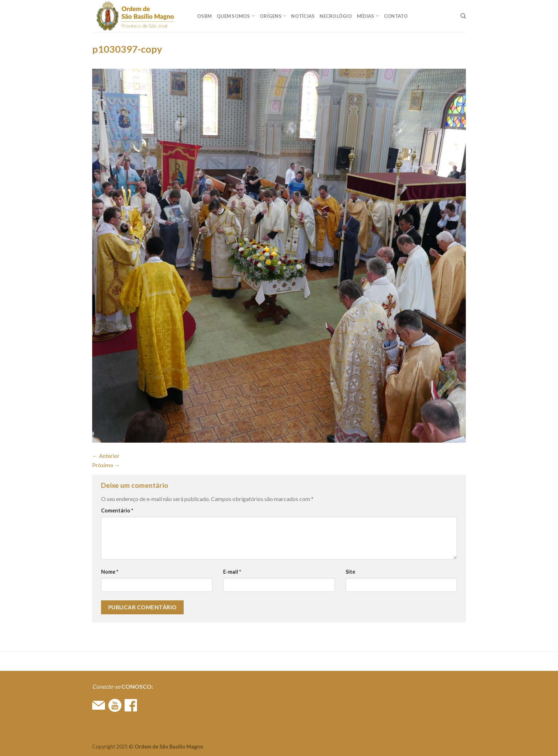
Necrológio (336, 16)
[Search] (463, 16)
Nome (110, 572)
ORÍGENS (273, 16)
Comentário (117, 510)
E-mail (232, 572)
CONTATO (396, 16)
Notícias (303, 16)
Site (350, 572)
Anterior (106, 456)
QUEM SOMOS (236, 16)
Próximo (106, 465)
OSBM (204, 16)
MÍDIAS (368, 16)
